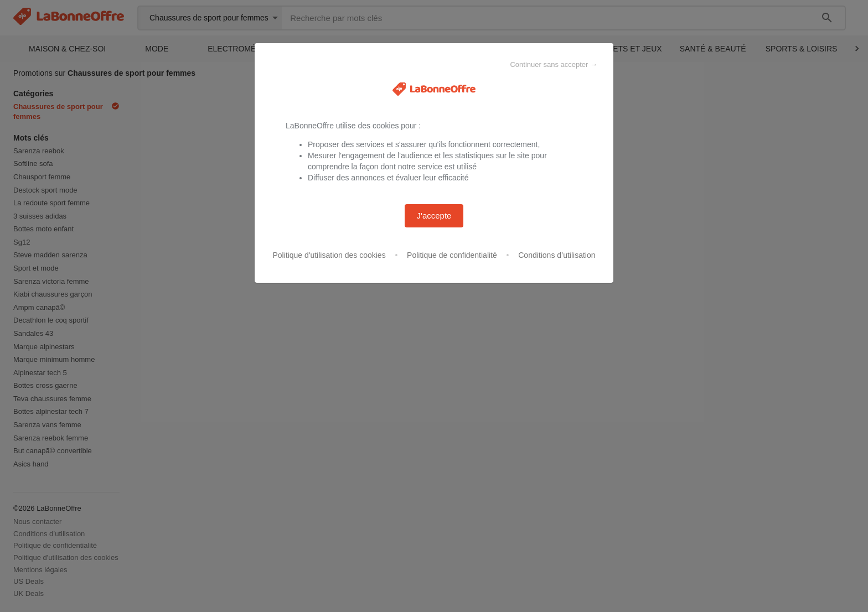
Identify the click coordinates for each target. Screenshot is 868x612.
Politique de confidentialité (452, 255)
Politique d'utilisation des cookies (329, 255)
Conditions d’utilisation (557, 255)
